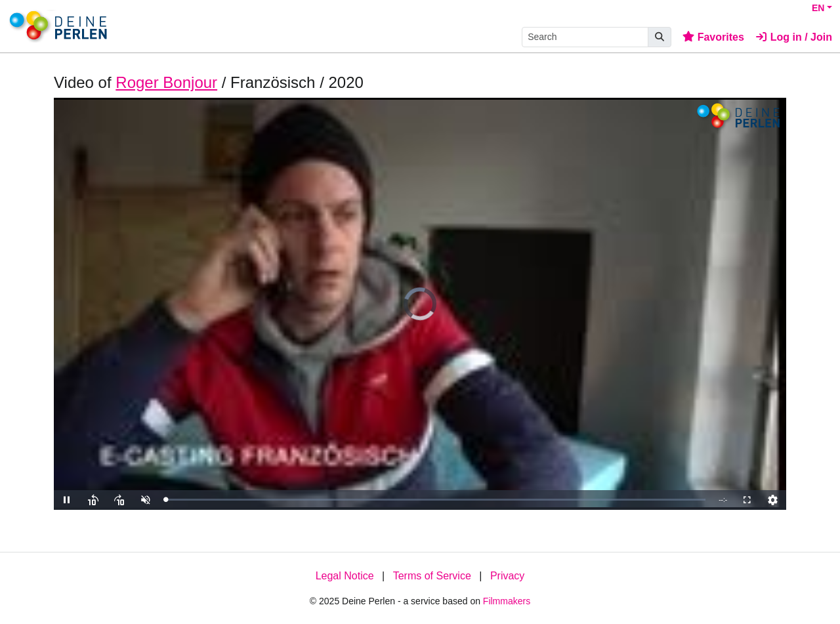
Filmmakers (507, 601)
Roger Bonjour (166, 82)
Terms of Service (432, 576)
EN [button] (818, 8)
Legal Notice (345, 576)
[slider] (435, 500)
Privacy (507, 576)
